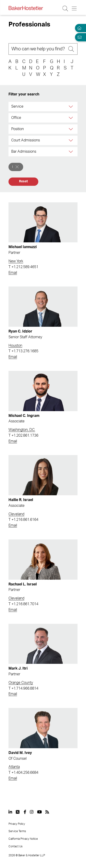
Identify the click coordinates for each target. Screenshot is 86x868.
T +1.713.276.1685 (23, 351)
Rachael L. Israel (23, 584)
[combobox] (43, 107)
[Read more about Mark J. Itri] (43, 644)
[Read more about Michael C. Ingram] (43, 391)
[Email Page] (79, 37)
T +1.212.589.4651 (23, 267)
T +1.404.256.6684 (23, 773)
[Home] (79, 28)
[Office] (71, 118)
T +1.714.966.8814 (23, 688)
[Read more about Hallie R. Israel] (43, 475)
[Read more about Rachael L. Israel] (43, 560)
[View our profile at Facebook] (25, 812)
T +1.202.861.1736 (23, 435)
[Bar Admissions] (71, 152)
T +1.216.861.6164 (23, 520)
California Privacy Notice (23, 839)
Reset (23, 181)
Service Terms (17, 831)
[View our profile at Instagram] (32, 812)
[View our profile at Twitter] (18, 812)
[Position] (71, 129)
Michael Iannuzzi (23, 247)
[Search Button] (65, 9)
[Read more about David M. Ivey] (43, 728)
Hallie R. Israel (21, 500)
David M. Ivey (20, 753)
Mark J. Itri (18, 668)
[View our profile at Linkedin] (10, 812)
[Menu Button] (74, 9)
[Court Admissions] (71, 140)
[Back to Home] (26, 8)
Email (13, 273)
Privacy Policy (17, 824)
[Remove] (17, 167)
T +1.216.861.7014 (23, 604)
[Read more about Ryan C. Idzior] (43, 307)
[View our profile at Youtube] (39, 812)
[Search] (43, 49)
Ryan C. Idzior (20, 331)
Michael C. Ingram (24, 416)
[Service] (71, 107)
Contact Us (15, 846)
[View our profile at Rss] (47, 812)
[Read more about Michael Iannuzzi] (43, 222)
